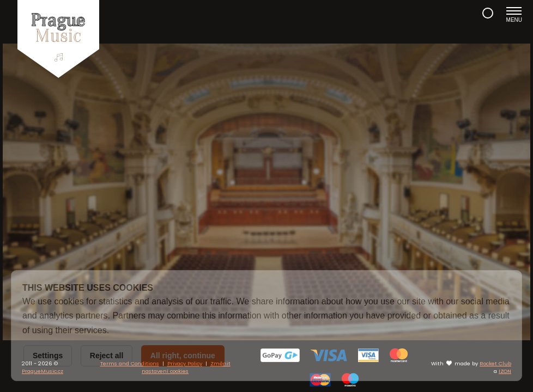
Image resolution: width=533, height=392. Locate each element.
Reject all (107, 356)
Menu (514, 15)
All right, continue (183, 356)
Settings (48, 356)
